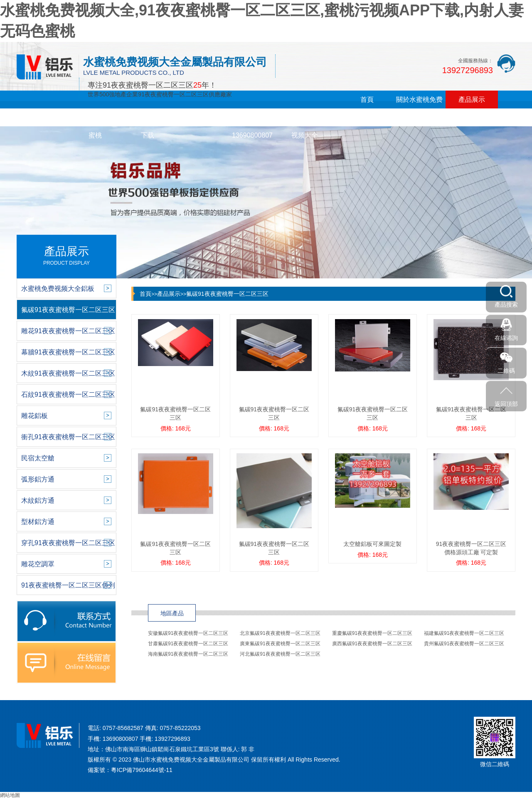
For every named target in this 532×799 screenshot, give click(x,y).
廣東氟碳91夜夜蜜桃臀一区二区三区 (280, 644)
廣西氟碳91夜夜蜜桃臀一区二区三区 (372, 644)
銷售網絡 (200, 117)
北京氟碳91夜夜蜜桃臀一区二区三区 (280, 633)
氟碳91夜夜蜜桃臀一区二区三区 (227, 294)
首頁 (367, 100)
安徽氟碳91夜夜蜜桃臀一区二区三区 (188, 633)
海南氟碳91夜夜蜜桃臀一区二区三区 (188, 654)
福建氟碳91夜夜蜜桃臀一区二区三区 (464, 633)
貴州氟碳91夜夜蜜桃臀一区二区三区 (464, 644)
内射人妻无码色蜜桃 (95, 126)
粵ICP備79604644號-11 (142, 770)
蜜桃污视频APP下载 (148, 126)
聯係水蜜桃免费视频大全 (305, 126)
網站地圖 (10, 795)
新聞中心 (43, 117)
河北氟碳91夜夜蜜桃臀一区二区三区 (280, 654)
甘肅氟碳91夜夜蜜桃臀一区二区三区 (188, 644)
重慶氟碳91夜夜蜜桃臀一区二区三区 (372, 633)
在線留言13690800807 (252, 126)
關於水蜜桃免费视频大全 (419, 108)
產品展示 (472, 100)
